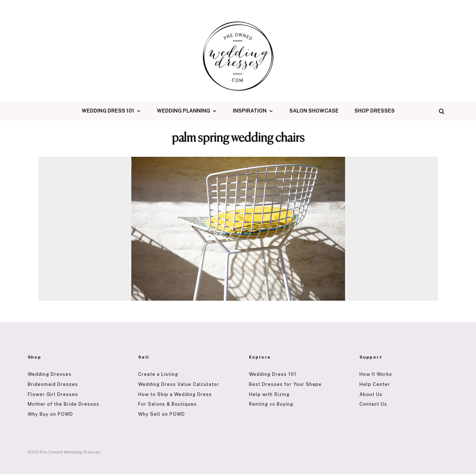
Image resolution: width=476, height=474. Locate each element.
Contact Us (373, 404)
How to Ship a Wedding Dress (175, 394)
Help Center (375, 384)
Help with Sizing (269, 394)
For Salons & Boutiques (167, 404)
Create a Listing (158, 374)
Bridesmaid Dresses (53, 384)
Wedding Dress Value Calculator (179, 384)
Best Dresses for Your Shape (285, 384)
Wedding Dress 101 (108, 111)
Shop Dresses (375, 111)
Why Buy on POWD (50, 414)
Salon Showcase (314, 111)
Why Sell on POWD (162, 414)
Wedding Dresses (50, 374)
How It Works (376, 374)
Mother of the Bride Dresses (64, 404)
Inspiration (250, 111)
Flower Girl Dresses (53, 394)
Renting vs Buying (271, 404)
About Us (371, 394)
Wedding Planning (183, 111)
